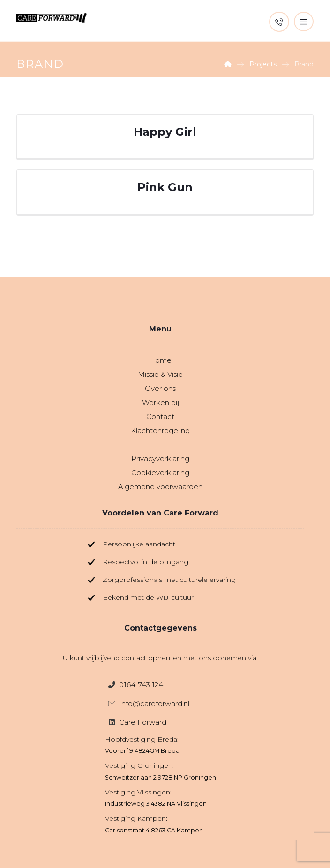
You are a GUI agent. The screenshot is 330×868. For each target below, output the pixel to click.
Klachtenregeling (160, 430)
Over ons (160, 388)
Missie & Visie (160, 374)
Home (160, 360)
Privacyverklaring (160, 459)
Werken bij (161, 402)
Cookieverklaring (160, 473)
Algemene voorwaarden (160, 487)
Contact (160, 416)
